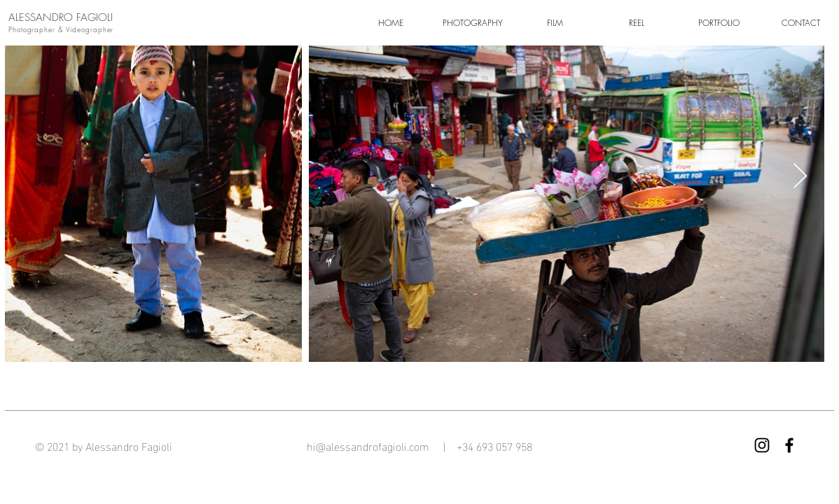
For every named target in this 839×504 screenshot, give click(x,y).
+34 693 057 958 (494, 446)
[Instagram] (762, 445)
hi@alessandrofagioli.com (369, 446)
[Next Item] (800, 177)
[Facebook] (789, 445)
